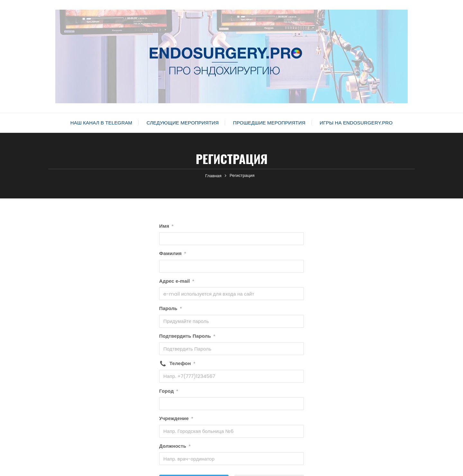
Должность (175, 446)
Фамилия (173, 253)
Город (169, 391)
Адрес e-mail (177, 281)
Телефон (182, 363)
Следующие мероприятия (183, 123)
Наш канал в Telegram (101, 123)
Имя (166, 226)
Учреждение (176, 418)
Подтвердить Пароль (187, 336)
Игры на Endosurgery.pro (356, 123)
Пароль (170, 308)
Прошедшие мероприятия (269, 123)
